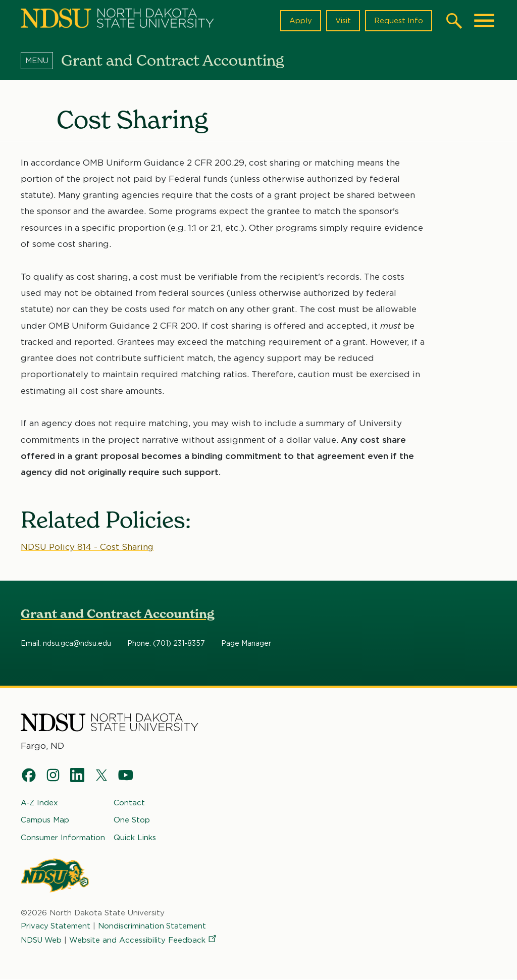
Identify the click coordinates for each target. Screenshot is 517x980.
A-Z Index (39, 803)
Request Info (398, 21)
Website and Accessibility (145, 940)
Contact (129, 803)
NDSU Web (42, 940)
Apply (300, 21)
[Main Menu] (484, 21)
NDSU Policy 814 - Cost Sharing (88, 547)
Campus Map (45, 820)
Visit (343, 21)
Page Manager (246, 644)
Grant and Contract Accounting (118, 614)
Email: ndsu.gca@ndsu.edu (66, 644)
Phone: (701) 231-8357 (166, 644)
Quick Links (135, 837)
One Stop (132, 820)
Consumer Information (63, 837)
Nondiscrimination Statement (153, 926)
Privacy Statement (56, 926)
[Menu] (41, 60)
